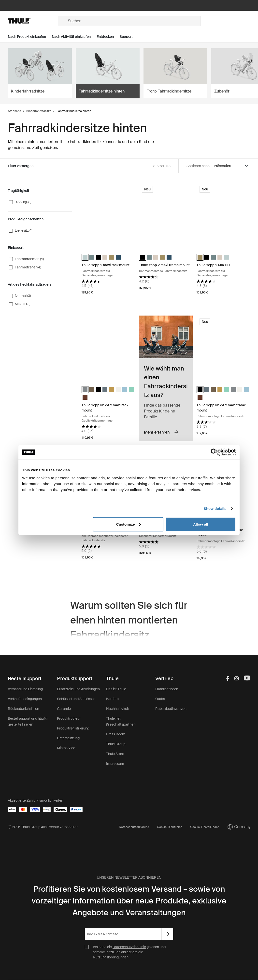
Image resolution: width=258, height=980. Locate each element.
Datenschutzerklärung (134, 827)
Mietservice (66, 748)
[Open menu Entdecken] (108, 37)
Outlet (160, 699)
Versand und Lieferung (25, 689)
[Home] (33, 21)
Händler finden (167, 689)
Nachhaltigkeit (118, 709)
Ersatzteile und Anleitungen (78, 689)
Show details (215, 509)
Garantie (64, 709)
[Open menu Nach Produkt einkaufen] (30, 37)
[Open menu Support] (129, 37)
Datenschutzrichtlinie (129, 947)
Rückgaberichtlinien (23, 709)
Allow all (201, 524)
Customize (129, 524)
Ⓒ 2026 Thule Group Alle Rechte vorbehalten (43, 827)
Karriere (112, 699)
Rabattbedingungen (171, 709)
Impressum (115, 764)
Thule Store (115, 754)
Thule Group (116, 744)
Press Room (116, 734)
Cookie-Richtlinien (170, 827)
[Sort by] (231, 166)
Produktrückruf (69, 718)
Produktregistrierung (73, 728)
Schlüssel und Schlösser (76, 699)
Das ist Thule (116, 689)
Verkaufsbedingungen (25, 699)
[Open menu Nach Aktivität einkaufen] (74, 37)
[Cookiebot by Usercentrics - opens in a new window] (214, 452)
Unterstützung (68, 738)
